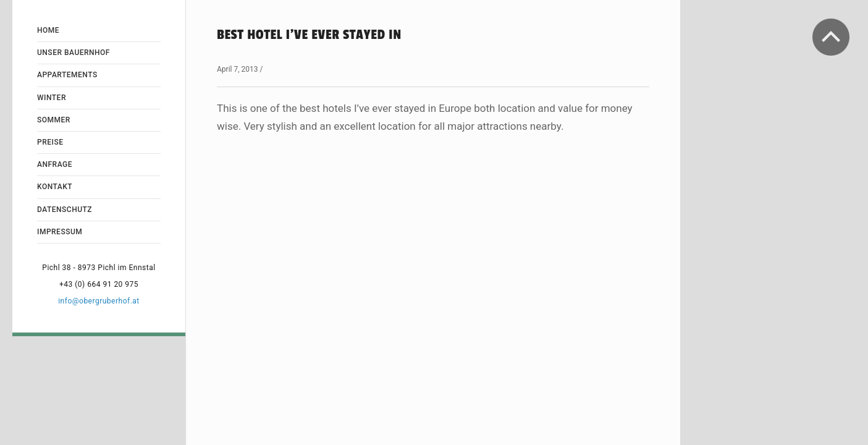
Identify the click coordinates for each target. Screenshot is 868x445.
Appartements (67, 75)
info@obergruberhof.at (99, 301)
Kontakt (55, 187)
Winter (52, 98)
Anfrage (55, 164)
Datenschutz (65, 210)
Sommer (54, 120)
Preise (50, 142)
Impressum (60, 232)
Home (48, 30)
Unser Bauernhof (74, 53)
